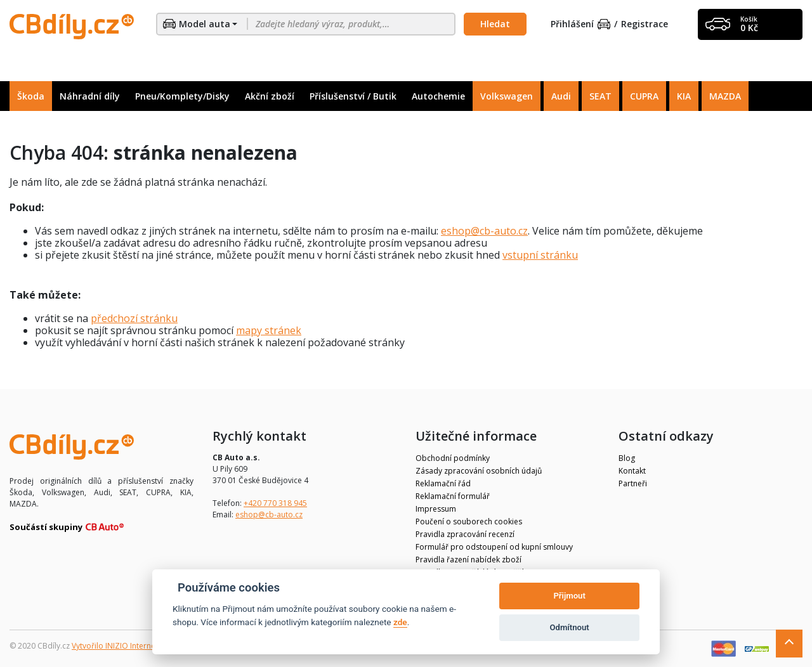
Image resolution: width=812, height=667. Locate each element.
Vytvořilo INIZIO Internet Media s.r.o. (137, 646)
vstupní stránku (540, 255)
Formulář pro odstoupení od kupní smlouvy (494, 547)
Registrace (645, 24)
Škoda (31, 96)
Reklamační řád (443, 483)
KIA (684, 96)
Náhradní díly (90, 96)
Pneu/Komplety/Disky (182, 96)
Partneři (633, 483)
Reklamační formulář (453, 496)
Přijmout (569, 596)
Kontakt (632, 471)
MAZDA (725, 96)
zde (400, 622)
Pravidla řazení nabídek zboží (468, 560)
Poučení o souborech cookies (469, 521)
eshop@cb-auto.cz (484, 231)
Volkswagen (507, 96)
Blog (627, 458)
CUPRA (644, 96)
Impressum (436, 509)
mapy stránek (269, 330)
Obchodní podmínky (453, 458)
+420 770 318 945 (275, 503)
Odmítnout (570, 627)
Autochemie (438, 96)
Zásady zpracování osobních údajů (479, 471)
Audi (561, 96)
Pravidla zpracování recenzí (465, 534)
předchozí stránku (134, 318)
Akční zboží (270, 96)
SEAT (600, 96)
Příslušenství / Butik (353, 96)
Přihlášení (580, 24)
